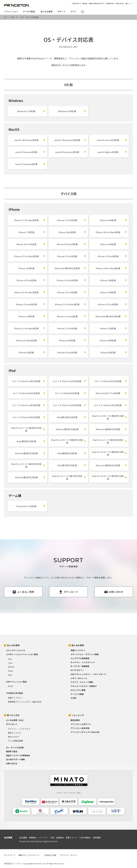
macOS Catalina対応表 (26, 164)
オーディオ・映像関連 (80, 666)
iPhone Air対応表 (108, 220)
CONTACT (76, 4)
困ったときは (13, 715)
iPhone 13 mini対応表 (26, 304)
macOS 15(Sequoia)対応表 (67, 140)
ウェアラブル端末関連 (80, 658)
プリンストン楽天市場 (80, 728)
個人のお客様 (78, 645)
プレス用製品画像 (15, 741)
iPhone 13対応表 (108, 292)
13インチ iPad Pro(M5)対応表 (26, 381)
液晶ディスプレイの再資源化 (18, 755)
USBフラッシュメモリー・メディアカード (88, 674)
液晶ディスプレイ (15, 698)
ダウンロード (12, 724)
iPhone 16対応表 (108, 244)
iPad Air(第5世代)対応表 (67, 429)
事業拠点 (33, 838)
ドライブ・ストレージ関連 (82, 682)
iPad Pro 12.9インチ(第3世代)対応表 (108, 477)
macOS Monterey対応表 (67, 152)
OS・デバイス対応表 (15, 748)
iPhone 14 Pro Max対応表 (108, 268)
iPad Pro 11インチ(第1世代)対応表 (67, 477)
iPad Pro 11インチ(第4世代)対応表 (26, 429)
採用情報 (97, 838)
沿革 (52, 838)
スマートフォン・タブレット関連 (85, 654)
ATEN (10, 686)
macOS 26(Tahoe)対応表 (26, 140)
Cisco (10, 663)
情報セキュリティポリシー (29, 855)
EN (132, 4)
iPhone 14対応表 (108, 280)
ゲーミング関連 (77, 694)
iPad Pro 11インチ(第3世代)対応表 (108, 441)
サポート (14, 17)
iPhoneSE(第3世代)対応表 (67, 268)
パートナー (44, 838)
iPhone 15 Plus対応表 (108, 256)
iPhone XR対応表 (108, 340)
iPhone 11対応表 (108, 328)
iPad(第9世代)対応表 (26, 441)
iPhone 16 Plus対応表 (67, 244)
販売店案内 (75, 720)
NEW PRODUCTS (96, 4)
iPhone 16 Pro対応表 (26, 244)
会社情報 (8, 837)
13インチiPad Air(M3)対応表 (108, 381)
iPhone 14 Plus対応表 (67, 280)
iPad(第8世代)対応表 (67, 453)
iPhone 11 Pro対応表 (67, 328)
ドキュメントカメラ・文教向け (84, 686)
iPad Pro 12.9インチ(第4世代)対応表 (108, 453)
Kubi (10, 675)
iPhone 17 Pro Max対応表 (26, 220)
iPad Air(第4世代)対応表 (26, 453)
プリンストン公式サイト (81, 724)
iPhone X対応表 (26, 352)
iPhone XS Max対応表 (26, 340)
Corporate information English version (38, 841)
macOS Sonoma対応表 (108, 140)
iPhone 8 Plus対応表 (67, 352)
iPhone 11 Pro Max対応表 (26, 328)
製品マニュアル (14, 733)
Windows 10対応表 (67, 111)
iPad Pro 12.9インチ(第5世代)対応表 (67, 441)
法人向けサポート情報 (15, 759)
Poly (10, 659)
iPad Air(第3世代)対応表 (26, 477)
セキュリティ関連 (78, 690)
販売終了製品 (12, 751)
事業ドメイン (72, 838)
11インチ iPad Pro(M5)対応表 (67, 381)
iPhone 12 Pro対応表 (108, 304)
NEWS (85, 4)
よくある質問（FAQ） (15, 720)
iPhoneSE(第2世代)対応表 (108, 316)
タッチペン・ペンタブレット (83, 662)
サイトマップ (9, 855)
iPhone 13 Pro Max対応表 (26, 292)
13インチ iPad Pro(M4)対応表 (67, 405)
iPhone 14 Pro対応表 (26, 280)
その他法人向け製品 (14, 693)
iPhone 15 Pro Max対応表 (26, 256)
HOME (5, 17)
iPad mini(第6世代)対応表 (108, 429)
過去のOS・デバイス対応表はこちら (68, 65)
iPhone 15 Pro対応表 (67, 256)
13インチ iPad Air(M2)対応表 (26, 417)
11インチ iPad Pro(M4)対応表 (26, 405)
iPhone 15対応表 (26, 268)
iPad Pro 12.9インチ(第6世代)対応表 (108, 417)
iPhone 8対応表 (108, 352)
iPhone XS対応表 (67, 340)
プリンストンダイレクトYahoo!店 (85, 732)
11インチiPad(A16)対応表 (67, 393)
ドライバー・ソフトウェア (19, 729)
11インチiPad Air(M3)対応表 (26, 393)
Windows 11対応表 (26, 111)
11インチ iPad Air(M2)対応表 (108, 405)
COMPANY (110, 4)
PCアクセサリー (77, 670)
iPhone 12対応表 (26, 316)
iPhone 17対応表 (26, 232)
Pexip (10, 671)
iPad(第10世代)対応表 (67, 417)
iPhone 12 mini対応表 (67, 316)
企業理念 (60, 838)
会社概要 (23, 838)
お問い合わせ (12, 763)
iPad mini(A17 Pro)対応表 (108, 393)
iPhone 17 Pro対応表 (67, 220)
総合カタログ (14, 737)
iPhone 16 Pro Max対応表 (108, 232)
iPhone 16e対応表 (67, 232)
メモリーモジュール (79, 678)
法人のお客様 (13, 645)
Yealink (11, 667)
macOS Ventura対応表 (26, 152)
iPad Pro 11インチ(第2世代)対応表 (26, 465)
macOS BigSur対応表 (108, 152)
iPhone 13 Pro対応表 (67, 292)
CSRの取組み (85, 838)
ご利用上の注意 (50, 855)
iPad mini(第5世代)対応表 (108, 465)
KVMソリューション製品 (16, 682)
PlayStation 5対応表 (26, 506)
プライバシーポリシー (69, 855)
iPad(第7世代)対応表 (67, 465)
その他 (73, 698)
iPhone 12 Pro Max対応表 (67, 304)
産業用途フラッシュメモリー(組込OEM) (25, 702)
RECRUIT (120, 4)
